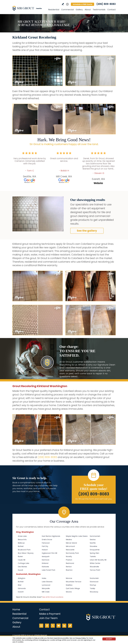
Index (44, 578)
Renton (69, 567)
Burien (20, 556)
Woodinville (94, 567)
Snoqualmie (95, 550)
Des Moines (22, 567)
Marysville (46, 588)
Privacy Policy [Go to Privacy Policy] (81, 638)
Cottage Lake (24, 563)
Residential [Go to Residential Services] (54, 10)
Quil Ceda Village (73, 588)
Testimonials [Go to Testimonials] (99, 10)
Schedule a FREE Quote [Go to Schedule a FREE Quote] (83, 4)
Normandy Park (72, 553)
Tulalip (92, 588)
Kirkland (45, 563)
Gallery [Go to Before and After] (79, 10)
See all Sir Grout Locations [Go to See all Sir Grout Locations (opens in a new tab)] (53, 597)
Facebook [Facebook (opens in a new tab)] (47, 626)
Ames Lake (22, 536)
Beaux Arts (22, 540)
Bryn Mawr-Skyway (26, 553)
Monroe (69, 578)
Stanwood (94, 582)
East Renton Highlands (51, 536)
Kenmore (46, 560)
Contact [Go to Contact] (112, 10)
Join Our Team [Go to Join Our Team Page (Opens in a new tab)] (48, 618)
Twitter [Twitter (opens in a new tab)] (53, 626)
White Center (95, 563)
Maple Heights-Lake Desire (77, 536)
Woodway (94, 592)
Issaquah (46, 556)
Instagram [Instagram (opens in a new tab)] (41, 626)
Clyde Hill (22, 560)
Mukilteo (69, 585)
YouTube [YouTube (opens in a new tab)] (59, 626)
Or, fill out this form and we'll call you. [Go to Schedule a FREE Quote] (94, 499)
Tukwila (93, 556)
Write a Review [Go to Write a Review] (63, 4)
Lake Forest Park (49, 570)
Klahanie (45, 567)
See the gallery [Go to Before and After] (87, 231)
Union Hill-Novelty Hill (98, 560)
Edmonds (22, 588)
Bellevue (21, 543)
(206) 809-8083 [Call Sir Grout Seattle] (106, 4)
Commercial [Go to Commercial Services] (67, 10)
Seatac (93, 540)
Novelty (69, 556)
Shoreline (93, 546)
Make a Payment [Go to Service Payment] (50, 614)
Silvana (69, 592)
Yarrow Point (95, 570)
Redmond (70, 563)
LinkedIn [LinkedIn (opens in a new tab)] (64, 626)
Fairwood (46, 543)
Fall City (45, 546)
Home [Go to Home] (16, 610)
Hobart (45, 550)
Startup (93, 585)
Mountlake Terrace (74, 582)
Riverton (69, 570)
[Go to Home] (29, 8)
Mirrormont (70, 546)
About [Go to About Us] (88, 10)
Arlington (22, 578)
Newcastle (70, 550)
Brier (20, 585)
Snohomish (94, 578)
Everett (21, 592)
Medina (69, 540)
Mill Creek (46, 592)
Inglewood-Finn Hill (49, 553)
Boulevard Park (24, 550)
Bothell (21, 546)
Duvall (20, 570)
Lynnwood (46, 585)
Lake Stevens (47, 582)
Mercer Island (71, 543)
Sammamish (95, 536)
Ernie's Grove (47, 540)
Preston (69, 560)
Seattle (93, 543)
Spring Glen (94, 553)
